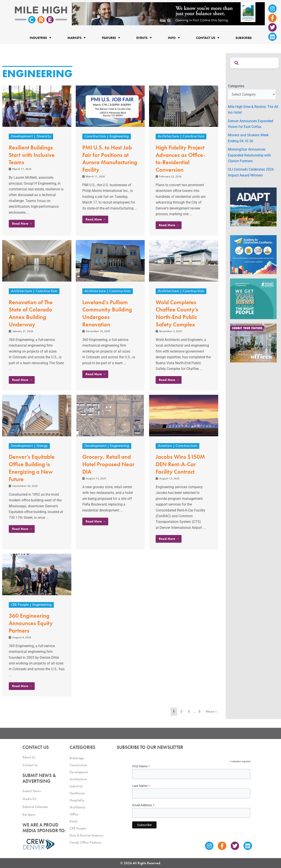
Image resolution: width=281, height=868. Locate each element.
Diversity (44, 136)
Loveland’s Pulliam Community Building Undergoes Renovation (107, 313)
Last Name (141, 786)
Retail (74, 821)
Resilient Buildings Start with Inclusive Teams (32, 155)
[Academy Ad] (253, 254)
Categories (236, 86)
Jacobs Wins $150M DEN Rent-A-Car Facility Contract (180, 464)
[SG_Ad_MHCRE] (253, 299)
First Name (141, 766)
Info (174, 38)
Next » (211, 711)
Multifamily (78, 807)
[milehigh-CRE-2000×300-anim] (168, 14)
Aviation (165, 446)
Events (144, 38)
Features (111, 38)
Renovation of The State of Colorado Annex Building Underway (31, 313)
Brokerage (77, 758)
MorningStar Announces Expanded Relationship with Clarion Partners (249, 155)
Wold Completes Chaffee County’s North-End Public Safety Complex (177, 313)
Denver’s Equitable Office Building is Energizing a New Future (32, 468)
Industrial (76, 786)
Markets (77, 38)
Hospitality (77, 800)
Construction (95, 136)
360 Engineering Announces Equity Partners (31, 623)
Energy (42, 446)
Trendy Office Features (86, 842)
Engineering (119, 136)
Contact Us (208, 38)
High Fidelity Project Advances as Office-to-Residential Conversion (180, 159)
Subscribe (244, 38)
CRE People (20, 605)
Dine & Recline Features (86, 835)
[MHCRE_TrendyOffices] (253, 343)
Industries (40, 38)
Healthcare (77, 793)
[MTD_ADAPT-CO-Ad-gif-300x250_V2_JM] (253, 207)
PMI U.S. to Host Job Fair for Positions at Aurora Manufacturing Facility (110, 159)
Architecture (168, 136)
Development (22, 136)
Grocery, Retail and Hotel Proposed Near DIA (108, 464)
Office (74, 814)
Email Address (143, 805)
